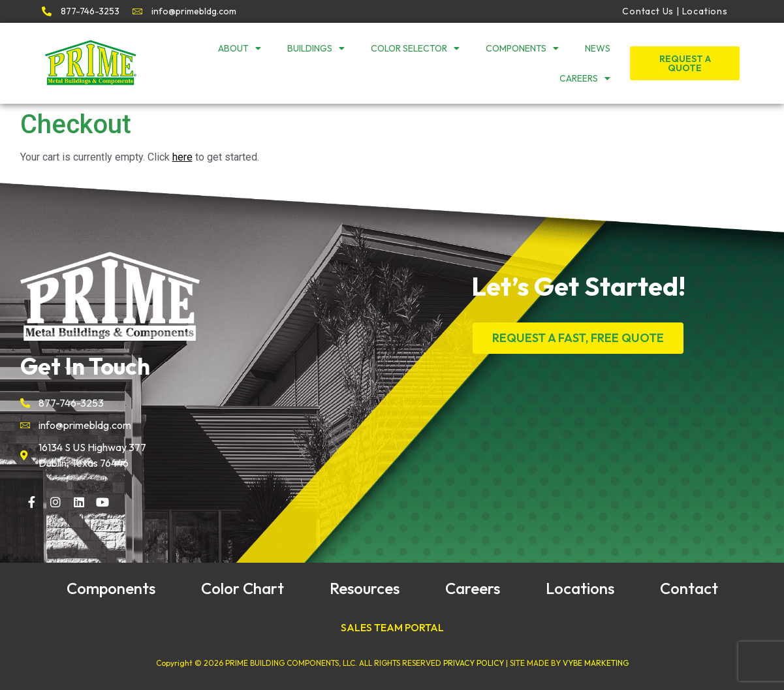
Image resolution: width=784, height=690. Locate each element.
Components (522, 48)
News (598, 48)
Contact (689, 588)
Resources (365, 588)
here (182, 157)
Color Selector (415, 48)
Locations (580, 588)
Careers (585, 78)
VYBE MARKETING (596, 663)
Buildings (316, 48)
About (240, 48)
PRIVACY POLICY (474, 663)
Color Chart (243, 588)
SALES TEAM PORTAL (392, 627)
